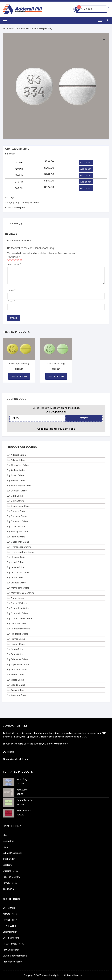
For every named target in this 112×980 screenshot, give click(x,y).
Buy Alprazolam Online (18, 465)
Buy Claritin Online (15, 501)
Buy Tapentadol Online (18, 664)
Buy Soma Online (15, 654)
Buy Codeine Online (16, 511)
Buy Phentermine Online (18, 629)
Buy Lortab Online (15, 578)
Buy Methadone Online (18, 588)
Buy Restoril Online (16, 644)
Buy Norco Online (15, 598)
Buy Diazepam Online (17, 521)
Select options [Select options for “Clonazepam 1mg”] (56, 376)
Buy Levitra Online (16, 567)
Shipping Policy (10, 871)
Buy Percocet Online (17, 624)
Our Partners (9, 908)
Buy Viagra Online (15, 680)
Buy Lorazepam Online (18, 572)
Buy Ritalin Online (15, 649)
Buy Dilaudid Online (16, 526)
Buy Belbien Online (16, 480)
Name (12, 290)
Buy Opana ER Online (17, 603)
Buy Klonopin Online (16, 557)
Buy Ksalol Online (15, 562)
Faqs (5, 847)
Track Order (9, 859)
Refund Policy (10, 920)
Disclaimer (8, 865)
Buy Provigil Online (16, 639)
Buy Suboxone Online (17, 659)
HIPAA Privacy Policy (13, 944)
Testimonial (8, 889)
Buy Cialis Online (15, 496)
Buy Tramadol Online (17, 670)
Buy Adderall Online (16, 455)
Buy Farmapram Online (18, 532)
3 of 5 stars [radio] (15, 260)
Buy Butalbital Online (17, 491)
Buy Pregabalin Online (17, 634)
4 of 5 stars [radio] (18, 260)
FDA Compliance (11, 950)
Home (6, 28)
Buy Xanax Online (15, 690)
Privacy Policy (10, 883)
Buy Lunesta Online (16, 583)
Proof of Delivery (11, 877)
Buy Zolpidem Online (17, 695)
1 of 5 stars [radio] (9, 260)
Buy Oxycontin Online (17, 613)
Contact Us (8, 841)
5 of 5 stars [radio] (21, 260)
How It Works (10, 926)
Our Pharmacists (11, 938)
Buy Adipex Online (16, 460)
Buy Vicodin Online (16, 685)
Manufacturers (10, 914)
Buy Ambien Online (16, 470)
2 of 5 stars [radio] (12, 260)
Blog (5, 835)
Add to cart (86, 162)
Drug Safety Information (15, 956)
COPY (84, 418)
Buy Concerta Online (17, 516)
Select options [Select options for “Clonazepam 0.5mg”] (19, 376)
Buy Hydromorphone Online (20, 552)
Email (11, 301)
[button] (104, 38)
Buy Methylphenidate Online (20, 593)
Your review (15, 264)
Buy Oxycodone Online (18, 608)
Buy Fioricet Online (16, 537)
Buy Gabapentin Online (18, 542)
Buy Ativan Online (15, 475)
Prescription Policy (12, 962)
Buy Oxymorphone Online (19, 618)
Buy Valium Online (15, 675)
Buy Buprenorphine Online (19, 486)
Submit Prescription (13, 853)
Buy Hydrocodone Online (19, 547)
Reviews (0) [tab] (16, 224)
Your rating (13, 257)
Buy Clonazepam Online (22, 28)
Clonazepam (18, 207)
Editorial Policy (10, 932)
